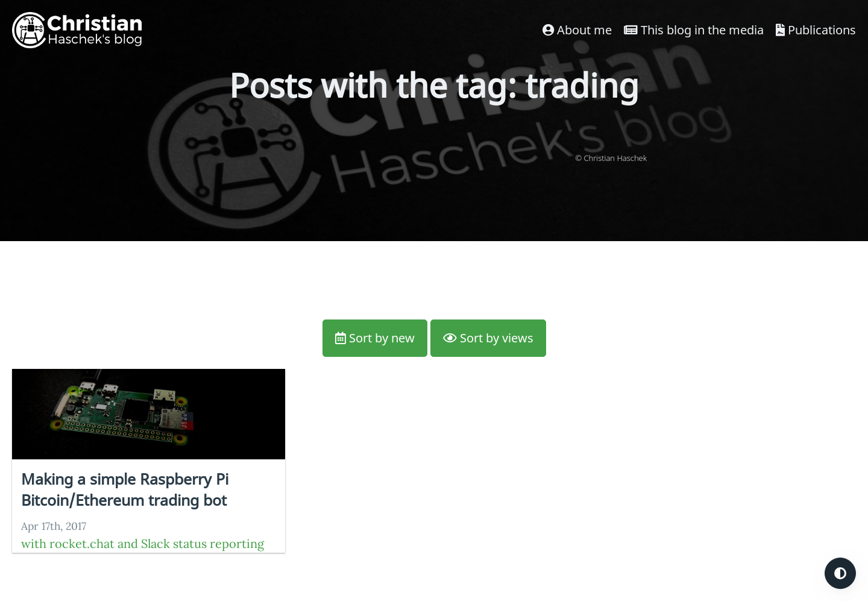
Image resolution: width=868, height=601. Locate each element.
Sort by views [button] (488, 338)
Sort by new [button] (375, 338)
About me (577, 30)
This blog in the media (694, 30)
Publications (816, 30)
